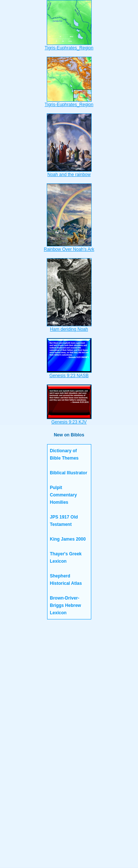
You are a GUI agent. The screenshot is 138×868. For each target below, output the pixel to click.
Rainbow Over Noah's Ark (69, 247)
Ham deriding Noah (69, 327)
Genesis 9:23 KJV (69, 420)
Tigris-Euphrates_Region (69, 46)
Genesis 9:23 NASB (69, 373)
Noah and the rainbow (69, 172)
